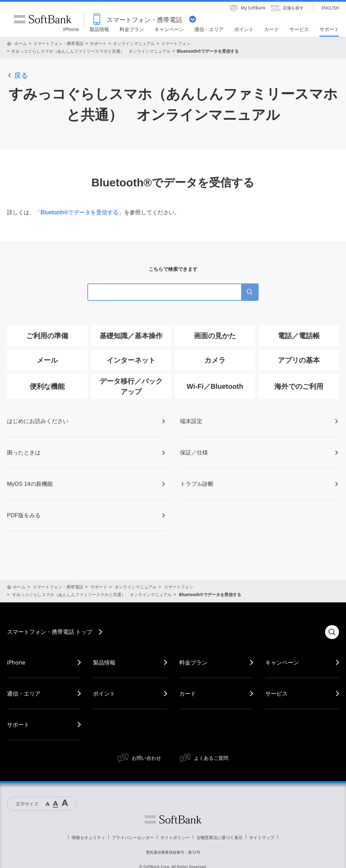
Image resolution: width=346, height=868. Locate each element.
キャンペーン (282, 662)
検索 (332, 632)
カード (188, 693)
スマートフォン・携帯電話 (58, 43)
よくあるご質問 (211, 758)
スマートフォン (176, 43)
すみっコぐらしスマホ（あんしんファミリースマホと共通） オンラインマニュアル (91, 51)
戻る (17, 75)
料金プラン (193, 662)
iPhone (16, 662)
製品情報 (104, 662)
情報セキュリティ (88, 837)
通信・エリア (24, 693)
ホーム (21, 43)
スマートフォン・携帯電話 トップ (50, 632)
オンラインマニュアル (134, 43)
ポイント (104, 693)
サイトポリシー (175, 837)
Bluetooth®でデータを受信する (80, 212)
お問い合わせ (146, 758)
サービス (276, 693)
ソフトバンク (173, 819)
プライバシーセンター (133, 837)
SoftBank (43, 19)
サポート (98, 43)
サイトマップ (262, 837)
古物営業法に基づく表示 (219, 837)
